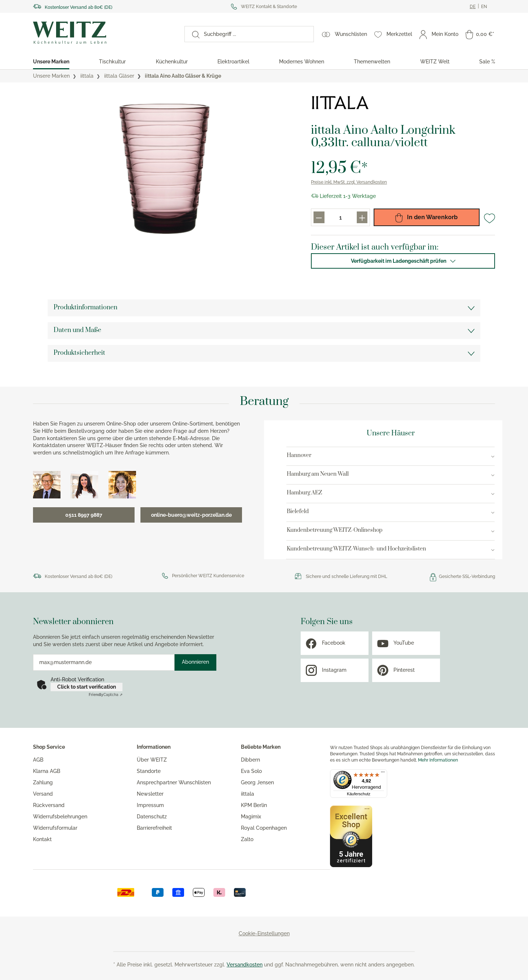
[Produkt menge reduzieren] (319, 217)
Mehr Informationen (438, 760)
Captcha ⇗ (106, 695)
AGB (38, 760)
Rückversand (49, 805)
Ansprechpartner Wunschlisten (174, 782)
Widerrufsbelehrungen (60, 817)
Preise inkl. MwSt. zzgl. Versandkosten (349, 182)
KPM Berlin (254, 805)
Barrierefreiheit (154, 828)
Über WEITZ (152, 760)
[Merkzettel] (393, 34)
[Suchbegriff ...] (256, 34)
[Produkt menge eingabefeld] (341, 217)
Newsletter (150, 794)
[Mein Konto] (439, 34)
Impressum (150, 805)
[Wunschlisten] (344, 34)
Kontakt (42, 839)
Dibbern (250, 760)
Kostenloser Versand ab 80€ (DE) (78, 7)
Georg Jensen (257, 782)
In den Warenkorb (426, 217)
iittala (247, 794)
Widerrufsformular (55, 828)
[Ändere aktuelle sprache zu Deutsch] (473, 7)
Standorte (149, 771)
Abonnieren (195, 662)
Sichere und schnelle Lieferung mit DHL (346, 576)
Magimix (251, 817)
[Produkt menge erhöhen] (362, 217)
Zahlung (43, 782)
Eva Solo (251, 771)
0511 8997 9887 (84, 515)
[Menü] (383, 774)
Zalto (247, 839)
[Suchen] (192, 34)
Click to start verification (87, 687)
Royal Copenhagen (264, 828)
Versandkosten (245, 965)
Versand (43, 794)
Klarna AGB (47, 771)
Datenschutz (152, 817)
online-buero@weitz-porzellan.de (191, 515)
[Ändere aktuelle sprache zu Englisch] (484, 7)
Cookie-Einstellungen (264, 933)
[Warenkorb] (480, 34)
